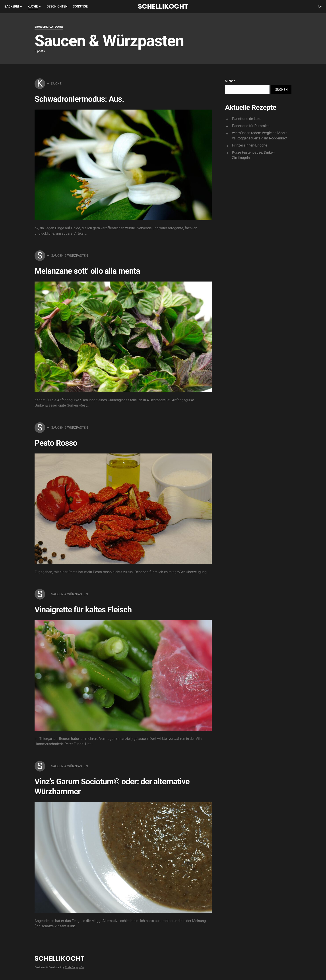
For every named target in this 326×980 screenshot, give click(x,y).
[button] (320, 7)
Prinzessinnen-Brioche (250, 145)
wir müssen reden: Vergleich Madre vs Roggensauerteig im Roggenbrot (260, 136)
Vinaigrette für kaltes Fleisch (83, 610)
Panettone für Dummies (251, 126)
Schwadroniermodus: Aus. (79, 99)
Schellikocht (163, 6)
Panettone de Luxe (247, 119)
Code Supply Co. (75, 967)
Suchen (230, 81)
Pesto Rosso (56, 443)
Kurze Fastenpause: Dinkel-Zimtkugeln (253, 155)
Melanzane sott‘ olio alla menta (87, 271)
